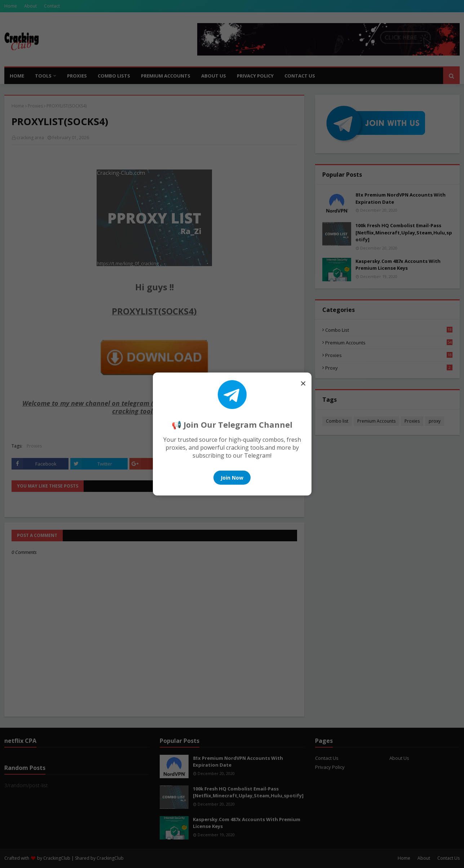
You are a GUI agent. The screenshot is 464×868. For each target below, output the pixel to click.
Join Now (232, 478)
